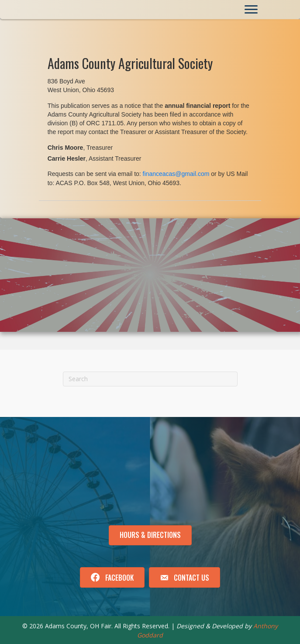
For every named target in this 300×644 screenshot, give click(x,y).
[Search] (150, 379)
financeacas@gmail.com (176, 174)
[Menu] (251, 10)
